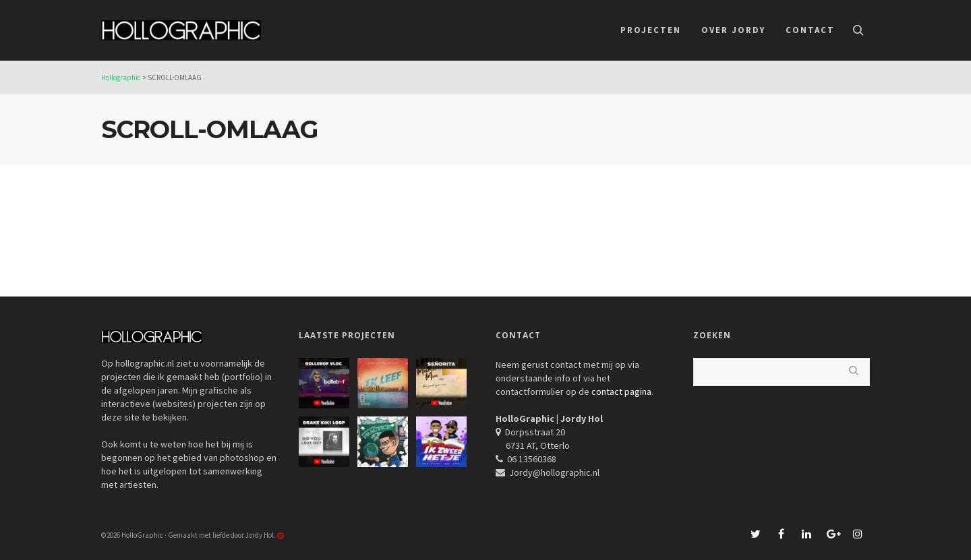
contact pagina (621, 392)
